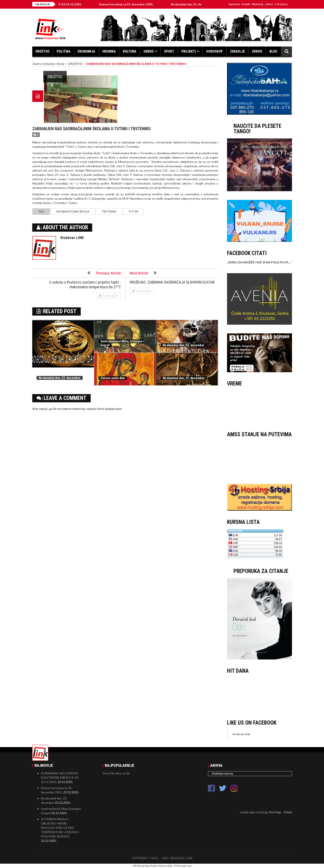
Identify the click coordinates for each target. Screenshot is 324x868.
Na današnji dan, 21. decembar (184, 378)
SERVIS (257, 51)
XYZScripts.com (183, 866)
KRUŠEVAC (260, 407)
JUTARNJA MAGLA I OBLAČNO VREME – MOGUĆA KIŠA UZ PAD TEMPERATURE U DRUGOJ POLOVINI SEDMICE (60, 828)
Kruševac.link (241, 734)
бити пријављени (109, 409)
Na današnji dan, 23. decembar (195, 4)
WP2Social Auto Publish (146, 866)
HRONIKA (109, 51)
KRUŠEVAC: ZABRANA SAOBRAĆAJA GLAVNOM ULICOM (172, 282)
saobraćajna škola (73, 211)
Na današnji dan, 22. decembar (184, 345)
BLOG (273, 51)
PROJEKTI (189, 51)
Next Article (143, 273)
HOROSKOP (214, 51)
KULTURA (130, 51)
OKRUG (149, 51)
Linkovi (269, 4)
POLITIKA (64, 51)
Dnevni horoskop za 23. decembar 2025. (130, 4)
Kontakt (246, 4)
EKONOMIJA (86, 51)
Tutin (133, 211)
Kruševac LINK (72, 238)
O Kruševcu (281, 4)
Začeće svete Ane (113, 378)
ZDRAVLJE (237, 51)
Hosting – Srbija (280, 812)
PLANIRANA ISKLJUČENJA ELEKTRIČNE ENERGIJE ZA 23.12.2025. (60, 777)
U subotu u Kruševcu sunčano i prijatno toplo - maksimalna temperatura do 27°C (85, 285)
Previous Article (104, 273)
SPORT (169, 51)
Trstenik (109, 211)
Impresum (234, 4)
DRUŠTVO (43, 51)
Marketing (258, 4)
